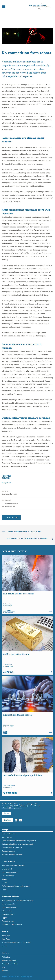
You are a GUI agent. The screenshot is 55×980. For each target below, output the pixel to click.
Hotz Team (6, 939)
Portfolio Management (10, 872)
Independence (7, 837)
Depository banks (8, 876)
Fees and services (8, 921)
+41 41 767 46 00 (34, 806)
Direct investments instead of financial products (19, 841)
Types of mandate (8, 904)
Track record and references (12, 925)
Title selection (7, 911)
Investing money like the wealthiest (24, 531)
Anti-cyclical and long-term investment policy (18, 844)
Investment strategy (9, 834)
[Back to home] (40, 6)
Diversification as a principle (12, 848)
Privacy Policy (14, 977)
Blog (3, 967)
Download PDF (11, 517)
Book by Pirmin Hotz (9, 964)
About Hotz (6, 936)
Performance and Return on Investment (16, 886)
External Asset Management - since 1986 (16, 942)
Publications (6, 957)
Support (5, 879)
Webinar (5, 971)
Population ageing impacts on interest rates (27, 539)
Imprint (4, 977)
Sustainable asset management (13, 854)
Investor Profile (7, 869)
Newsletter (7, 820)
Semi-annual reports (9, 960)
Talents (4, 946)
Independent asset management (13, 865)
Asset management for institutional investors (18, 901)
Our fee (4, 883)
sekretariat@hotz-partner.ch (12, 808)
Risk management (8, 851)
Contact (6, 813)
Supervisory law (26, 977)
